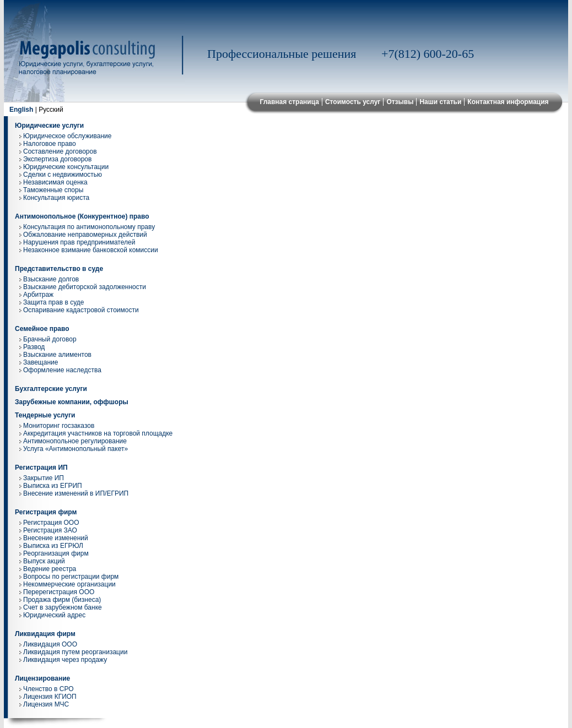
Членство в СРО (48, 689)
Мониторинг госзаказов (59, 426)
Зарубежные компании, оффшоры (72, 402)
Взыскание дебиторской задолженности (85, 287)
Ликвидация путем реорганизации (75, 652)
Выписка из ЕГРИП (53, 486)
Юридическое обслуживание (67, 136)
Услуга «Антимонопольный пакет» (75, 449)
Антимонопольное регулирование (75, 441)
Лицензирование (42, 678)
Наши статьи (440, 102)
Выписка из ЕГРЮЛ (53, 546)
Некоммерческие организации (69, 584)
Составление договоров (60, 151)
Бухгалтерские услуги (51, 389)
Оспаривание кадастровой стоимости (81, 310)
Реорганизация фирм (56, 553)
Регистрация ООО (51, 523)
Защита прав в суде (53, 302)
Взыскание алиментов (57, 355)
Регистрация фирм (46, 512)
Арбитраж (38, 295)
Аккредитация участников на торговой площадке (98, 433)
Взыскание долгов (51, 279)
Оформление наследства (62, 370)
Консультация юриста (56, 198)
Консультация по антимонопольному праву (89, 227)
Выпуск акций (44, 561)
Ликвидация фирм (45, 634)
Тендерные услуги (45, 415)
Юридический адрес (54, 615)
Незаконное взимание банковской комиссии (91, 250)
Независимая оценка (55, 182)
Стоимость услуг (353, 102)
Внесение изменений (56, 538)
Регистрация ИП (41, 468)
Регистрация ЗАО (50, 530)
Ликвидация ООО (50, 644)
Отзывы (400, 102)
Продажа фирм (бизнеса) (62, 600)
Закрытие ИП (44, 478)
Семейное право (42, 329)
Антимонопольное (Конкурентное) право (82, 216)
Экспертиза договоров (57, 159)
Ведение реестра (50, 569)
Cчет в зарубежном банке (63, 607)
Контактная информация (508, 102)
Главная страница (289, 102)
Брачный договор (50, 339)
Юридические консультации (66, 167)
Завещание (41, 362)
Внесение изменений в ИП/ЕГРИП (76, 493)
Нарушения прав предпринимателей (79, 242)
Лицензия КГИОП (50, 697)
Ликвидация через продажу (65, 660)
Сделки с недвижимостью (63, 175)
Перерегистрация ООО (59, 592)
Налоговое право (50, 144)
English (21, 110)
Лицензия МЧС (46, 704)
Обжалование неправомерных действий (85, 235)
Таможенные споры (53, 190)
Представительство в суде (59, 269)
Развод (34, 347)
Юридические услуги (49, 126)
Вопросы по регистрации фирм (71, 577)
